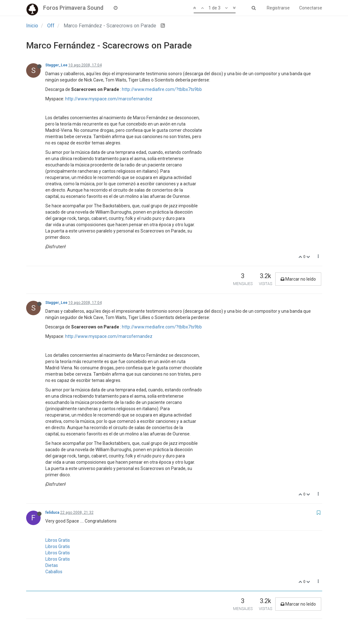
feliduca (52, 512)
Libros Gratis (58, 540)
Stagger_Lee (56, 65)
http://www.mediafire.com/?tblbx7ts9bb (162, 89)
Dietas (52, 565)
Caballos (54, 572)
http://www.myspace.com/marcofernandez (109, 99)
